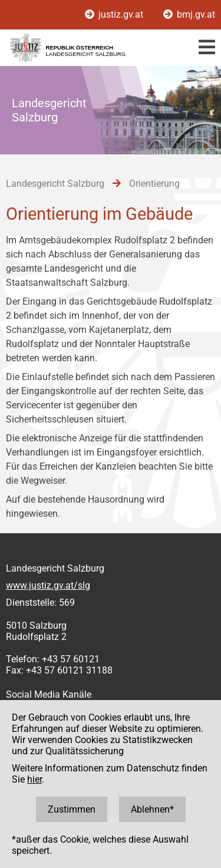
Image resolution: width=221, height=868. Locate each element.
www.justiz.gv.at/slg (48, 585)
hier (34, 779)
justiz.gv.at (115, 14)
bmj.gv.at (189, 14)
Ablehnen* (152, 809)
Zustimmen (72, 809)
